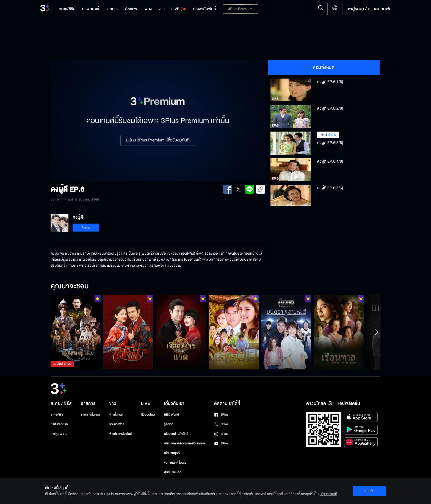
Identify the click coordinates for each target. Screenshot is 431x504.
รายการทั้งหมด (90, 415)
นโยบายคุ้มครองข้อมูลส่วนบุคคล (185, 443)
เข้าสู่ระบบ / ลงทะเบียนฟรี (369, 9)
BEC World (172, 415)
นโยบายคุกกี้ (172, 453)
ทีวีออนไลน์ (148, 415)
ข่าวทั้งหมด (116, 415)
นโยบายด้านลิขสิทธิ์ (176, 434)
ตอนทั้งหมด (324, 68)
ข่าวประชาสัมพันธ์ (120, 434)
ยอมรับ (369, 491)
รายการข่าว (117, 424)
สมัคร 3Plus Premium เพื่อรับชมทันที (158, 140)
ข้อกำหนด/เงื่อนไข (175, 463)
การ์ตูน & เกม (59, 434)
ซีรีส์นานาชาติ (59, 424)
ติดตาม (86, 228)
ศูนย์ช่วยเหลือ (173, 472)
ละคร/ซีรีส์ (57, 415)
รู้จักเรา (169, 424)
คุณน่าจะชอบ (70, 286)
